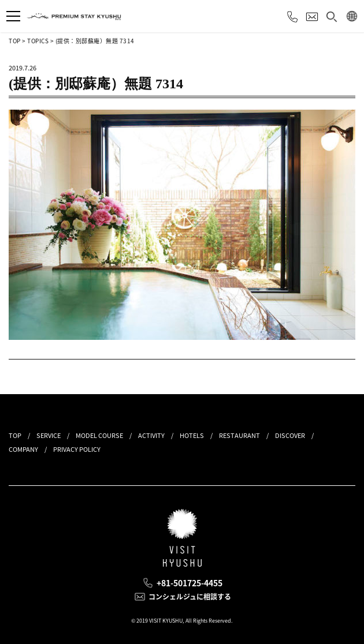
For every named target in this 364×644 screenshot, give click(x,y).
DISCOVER (290, 435)
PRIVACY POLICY (77, 449)
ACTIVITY (151, 435)
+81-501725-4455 (190, 583)
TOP (15, 41)
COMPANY (23, 449)
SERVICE (49, 435)
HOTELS (192, 435)
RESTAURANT (239, 435)
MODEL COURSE (99, 435)
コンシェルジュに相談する (190, 597)
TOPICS (38, 41)
